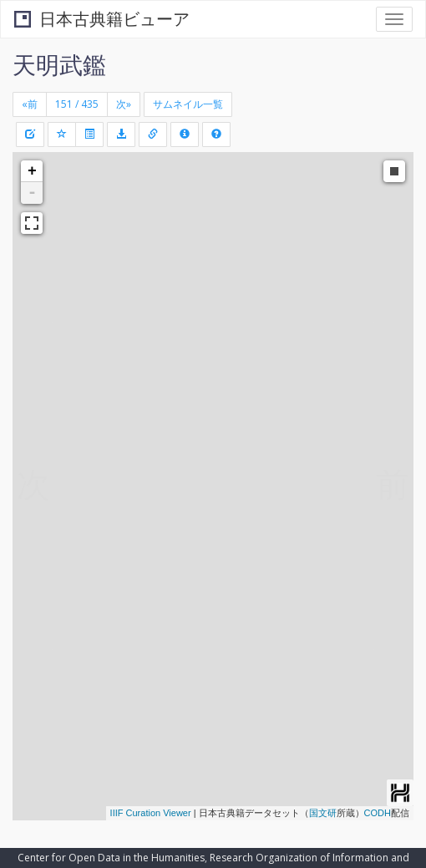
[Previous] (30, 104)
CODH (378, 813)
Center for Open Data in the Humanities (111, 858)
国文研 (323, 813)
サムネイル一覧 (188, 104)
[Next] (124, 104)
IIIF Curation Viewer (151, 813)
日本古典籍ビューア (102, 19)
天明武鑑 (59, 64)
